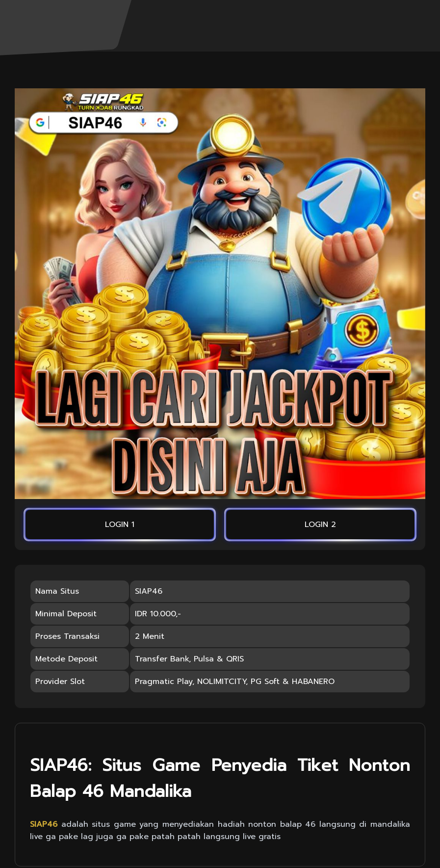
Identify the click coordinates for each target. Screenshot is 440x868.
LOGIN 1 (120, 525)
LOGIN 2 (320, 525)
